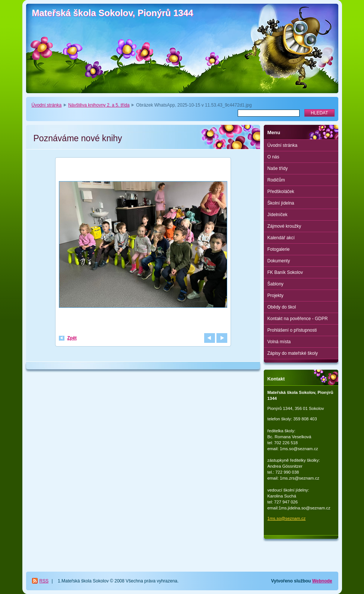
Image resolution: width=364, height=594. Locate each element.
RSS (44, 581)
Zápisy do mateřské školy (293, 353)
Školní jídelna (281, 203)
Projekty (276, 296)
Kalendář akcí (281, 238)
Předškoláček (281, 192)
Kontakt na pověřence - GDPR (298, 319)
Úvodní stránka (47, 105)
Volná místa (279, 342)
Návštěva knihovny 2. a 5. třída (99, 105)
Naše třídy (278, 168)
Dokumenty (279, 261)
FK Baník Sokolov (285, 272)
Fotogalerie (279, 249)
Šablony (276, 284)
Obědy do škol (282, 307)
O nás (273, 157)
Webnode (322, 581)
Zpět (72, 338)
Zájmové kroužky (284, 226)
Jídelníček (278, 215)
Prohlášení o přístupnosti (292, 330)
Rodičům (276, 180)
